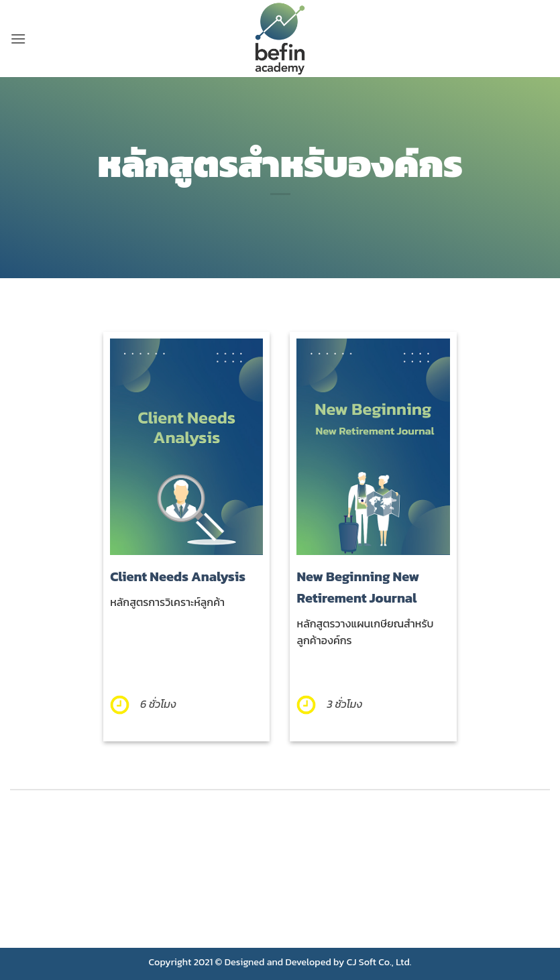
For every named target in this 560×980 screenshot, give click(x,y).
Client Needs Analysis (178, 576)
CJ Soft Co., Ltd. (379, 962)
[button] (18, 39)
